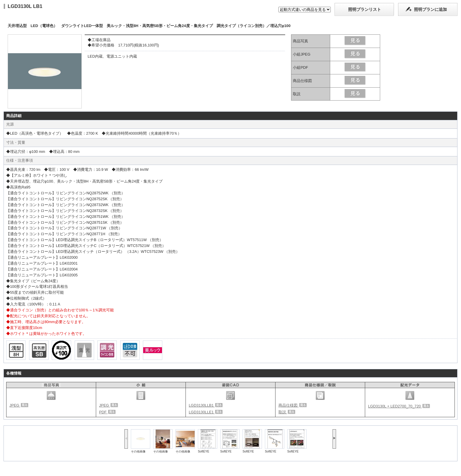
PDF (107, 412)
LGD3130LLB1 (206, 405)
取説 (287, 412)
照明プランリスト (365, 9)
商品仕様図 (293, 405)
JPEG (19, 405)
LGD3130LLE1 (206, 412)
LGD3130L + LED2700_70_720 (399, 406)
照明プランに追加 (430, 9)
